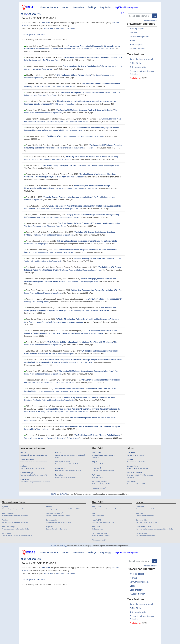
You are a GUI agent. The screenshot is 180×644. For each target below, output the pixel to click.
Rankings (92, 7)
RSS (51, 28)
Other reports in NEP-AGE (33, 34)
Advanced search (151, 21)
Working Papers (41, 244)
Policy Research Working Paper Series (83, 281)
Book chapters (136, 45)
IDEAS (54, 494)
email (46, 28)
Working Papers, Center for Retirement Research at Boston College (56, 322)
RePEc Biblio (136, 63)
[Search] (155, 16)
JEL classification (137, 49)
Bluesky (72, 28)
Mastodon (61, 28)
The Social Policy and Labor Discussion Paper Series (93, 49)
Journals (133, 33)
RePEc (63, 494)
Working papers (137, 29)
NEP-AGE (46, 22)
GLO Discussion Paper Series (65, 104)
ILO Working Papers (85, 362)
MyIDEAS (126, 7)
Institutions (79, 7)
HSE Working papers (75, 177)
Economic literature (49, 7)
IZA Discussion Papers (52, 60)
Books (132, 41)
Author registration (138, 67)
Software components (140, 37)
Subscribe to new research (142, 59)
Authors (66, 7)
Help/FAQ (106, 7)
